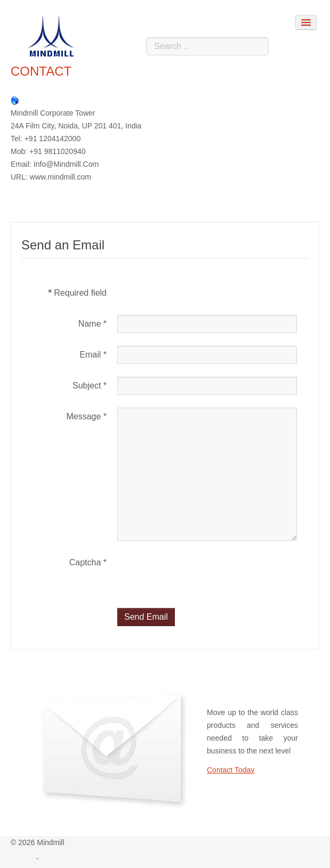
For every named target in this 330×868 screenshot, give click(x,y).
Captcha (88, 562)
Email (93, 355)
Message (86, 416)
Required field (78, 293)
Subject (90, 386)
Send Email (146, 617)
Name (92, 324)
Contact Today (231, 770)
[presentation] (198, 574)
